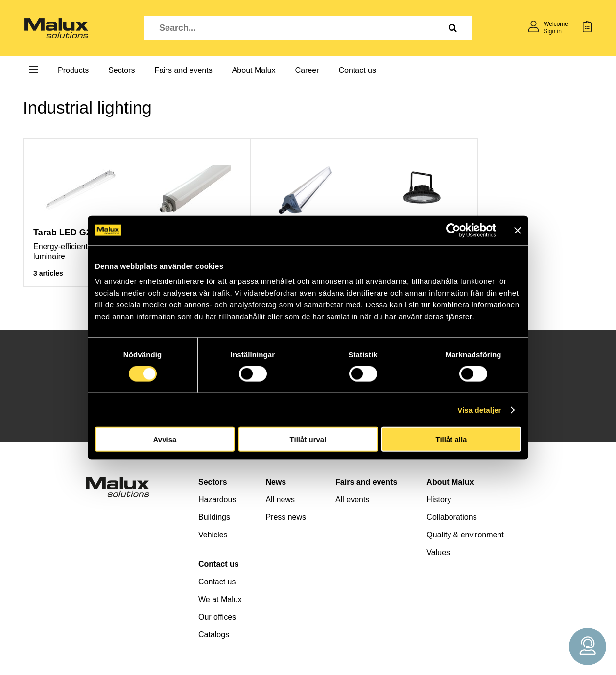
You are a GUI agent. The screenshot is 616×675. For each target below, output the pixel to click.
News (276, 482)
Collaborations (451, 517)
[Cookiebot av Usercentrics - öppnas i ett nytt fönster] (453, 230)
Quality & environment (465, 535)
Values (438, 552)
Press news (286, 517)
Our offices (217, 617)
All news (280, 500)
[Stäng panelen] (518, 230)
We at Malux (220, 599)
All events (352, 500)
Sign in (553, 31)
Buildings (214, 517)
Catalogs (214, 635)
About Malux (254, 70)
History (439, 500)
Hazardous (217, 500)
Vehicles (213, 535)
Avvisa (165, 439)
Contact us (357, 70)
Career (307, 70)
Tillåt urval (308, 439)
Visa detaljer (479, 409)
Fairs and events (183, 70)
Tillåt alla (451, 439)
